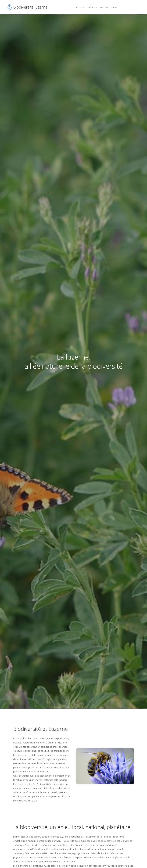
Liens (114, 7)
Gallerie (104, 7)
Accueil (80, 7)
